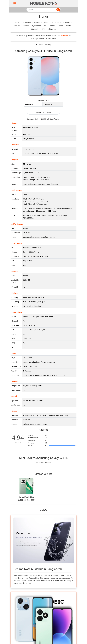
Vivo (53, 22)
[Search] (41, 10)
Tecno (60, 22)
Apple (68, 22)
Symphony (37, 26)
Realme (37, 22)
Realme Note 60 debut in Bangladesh (38, 569)
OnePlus (17, 26)
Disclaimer (64, 35)
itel (45, 26)
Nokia (69, 26)
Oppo (45, 22)
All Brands (52, 29)
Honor (61, 26)
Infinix (52, 26)
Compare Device (43, 112)
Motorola (35, 29)
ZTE (43, 29)
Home (39, 45)
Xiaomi (28, 22)
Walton (27, 26)
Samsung (19, 22)
